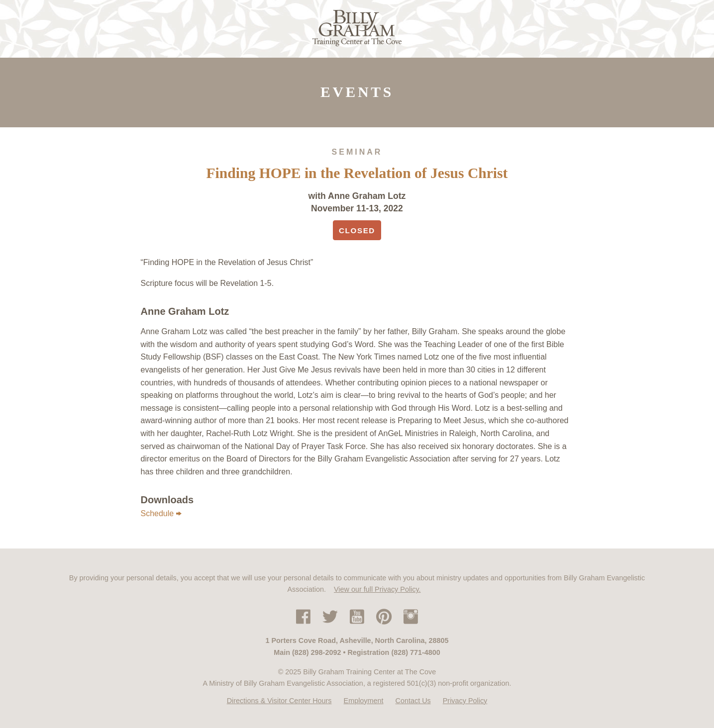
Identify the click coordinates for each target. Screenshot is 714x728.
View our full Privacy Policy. (377, 589)
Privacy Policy (465, 701)
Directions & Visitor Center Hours (279, 701)
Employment (364, 701)
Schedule (161, 514)
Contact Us (413, 701)
